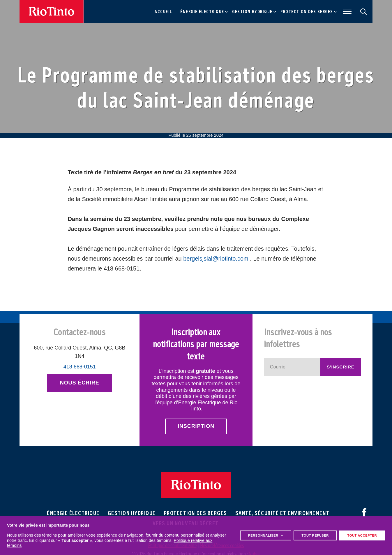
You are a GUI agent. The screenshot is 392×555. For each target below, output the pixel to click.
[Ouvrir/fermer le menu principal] (346, 12)
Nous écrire (80, 383)
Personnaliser (266, 533)
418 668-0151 (80, 367)
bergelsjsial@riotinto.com (216, 259)
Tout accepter (362, 533)
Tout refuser (315, 533)
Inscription (196, 426)
